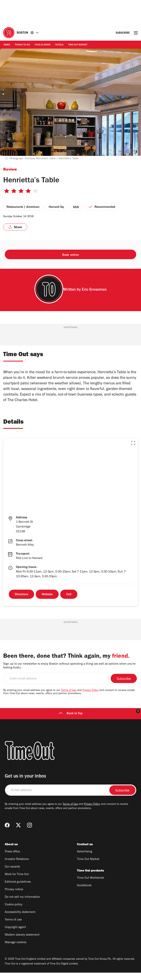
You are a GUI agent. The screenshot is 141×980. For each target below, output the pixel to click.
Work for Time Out (17, 882)
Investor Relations (17, 867)
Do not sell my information (22, 905)
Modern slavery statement (22, 942)
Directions (21, 595)
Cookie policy (14, 912)
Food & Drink (43, 45)
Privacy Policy (91, 698)
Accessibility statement (20, 920)
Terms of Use (69, 698)
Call (69, 595)
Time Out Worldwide (91, 885)
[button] (133, 443)
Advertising (85, 859)
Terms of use (13, 927)
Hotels (59, 45)
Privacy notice (14, 897)
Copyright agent (15, 935)
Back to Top (71, 721)
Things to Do (22, 45)
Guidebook (84, 893)
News (7, 45)
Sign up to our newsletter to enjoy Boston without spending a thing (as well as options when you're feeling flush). (69, 673)
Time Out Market (78, 45)
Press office (12, 859)
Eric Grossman (94, 290)
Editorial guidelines (18, 889)
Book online (70, 255)
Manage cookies (16, 950)
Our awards (12, 874)
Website (47, 595)
